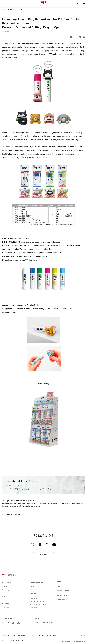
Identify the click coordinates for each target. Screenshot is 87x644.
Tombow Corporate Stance (38, 604)
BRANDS (6, 603)
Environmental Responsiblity (38, 601)
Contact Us (6, 635)
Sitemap (14, 635)
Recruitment (34, 608)
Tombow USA (66, 641)
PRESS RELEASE (36, 582)
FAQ (59, 586)
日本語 (83, 635)
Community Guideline (45, 635)
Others (4, 596)
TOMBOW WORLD (7, 608)
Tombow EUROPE (79, 641)
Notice (32, 586)
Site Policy (32, 635)
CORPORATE (35, 594)
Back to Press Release (13, 515)
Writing (4, 586)
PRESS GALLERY (63, 591)
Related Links (58, 635)
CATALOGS (61, 600)
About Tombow (34, 598)
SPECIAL (60, 582)
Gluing (4, 593)
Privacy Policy (23, 635)
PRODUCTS (7, 582)
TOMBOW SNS (62, 595)
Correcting (6, 590)
